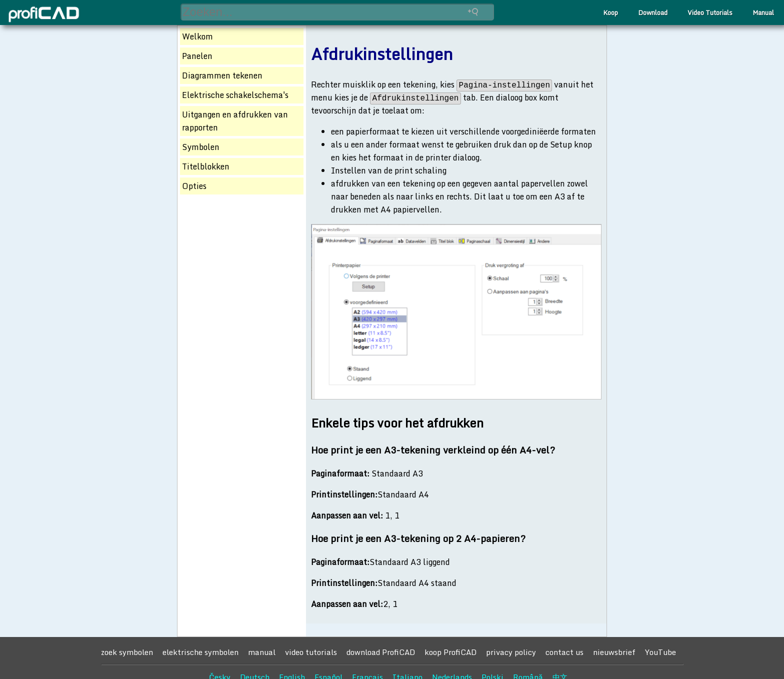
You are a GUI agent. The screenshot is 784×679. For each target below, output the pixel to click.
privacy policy (511, 652)
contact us (564, 652)
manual (262, 652)
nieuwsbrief (614, 652)
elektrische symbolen (200, 652)
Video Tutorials (710, 12)
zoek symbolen (127, 652)
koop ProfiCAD (450, 652)
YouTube (660, 652)
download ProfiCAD (381, 652)
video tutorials (311, 652)
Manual (763, 12)
